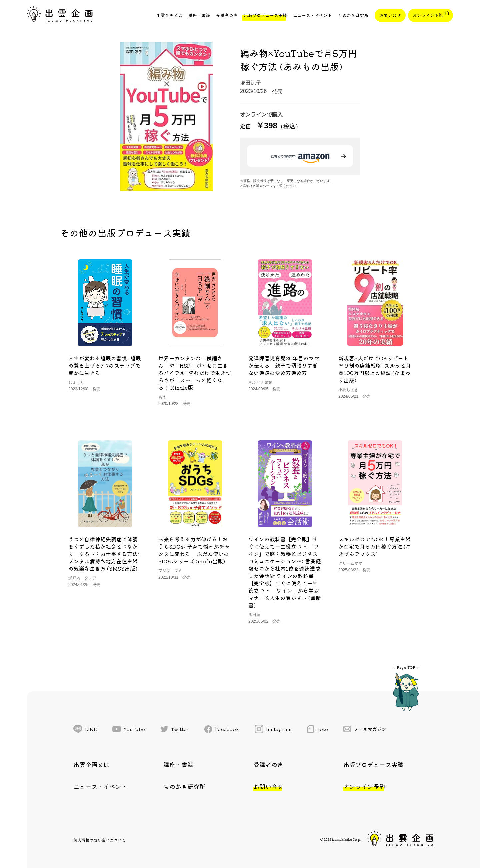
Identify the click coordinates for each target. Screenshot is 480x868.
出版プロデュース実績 (265, 15)
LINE (85, 729)
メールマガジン (365, 729)
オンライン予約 (428, 15)
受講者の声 (227, 15)
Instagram (273, 729)
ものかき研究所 (353, 15)
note (317, 729)
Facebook (222, 729)
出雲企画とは (169, 15)
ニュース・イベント (312, 15)
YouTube (128, 729)
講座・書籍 (199, 15)
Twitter (175, 729)
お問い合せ (390, 15)
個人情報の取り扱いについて (99, 840)
